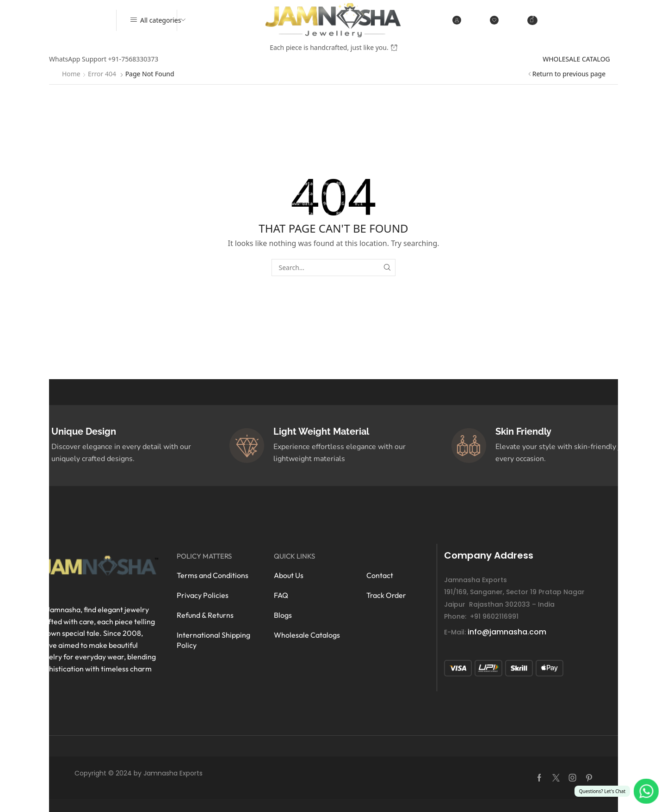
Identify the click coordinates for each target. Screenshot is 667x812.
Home (71, 74)
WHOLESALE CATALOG (576, 59)
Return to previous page (569, 74)
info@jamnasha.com (507, 632)
